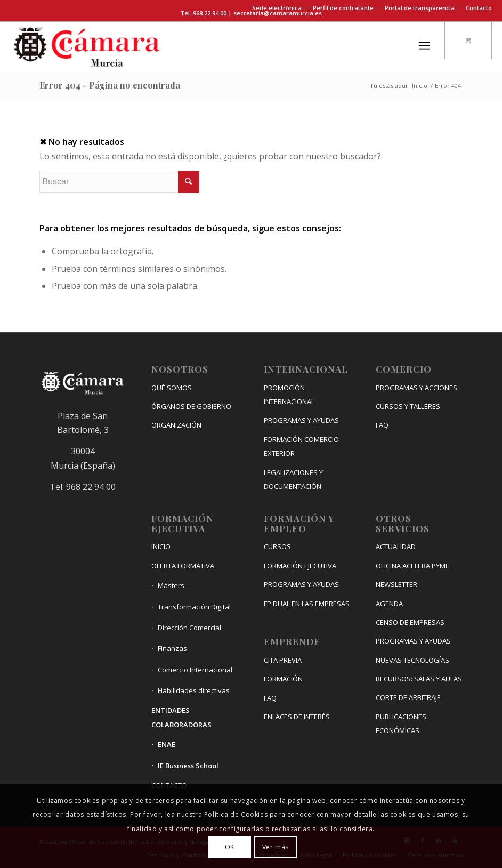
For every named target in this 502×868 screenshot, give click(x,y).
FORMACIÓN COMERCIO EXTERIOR (301, 446)
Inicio (420, 86)
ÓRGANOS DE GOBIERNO (191, 406)
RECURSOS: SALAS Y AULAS (419, 679)
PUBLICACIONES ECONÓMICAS (401, 724)
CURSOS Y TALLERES (408, 406)
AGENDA (389, 604)
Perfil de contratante (343, 8)
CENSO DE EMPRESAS (410, 622)
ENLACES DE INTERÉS (297, 717)
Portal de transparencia (420, 8)
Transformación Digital (194, 607)
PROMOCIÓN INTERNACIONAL (289, 395)
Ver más (276, 847)
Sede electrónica (277, 8)
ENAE (167, 744)
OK (230, 847)
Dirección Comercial (189, 628)
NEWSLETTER (396, 584)
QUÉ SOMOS (172, 388)
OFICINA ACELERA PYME (412, 566)
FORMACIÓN (283, 679)
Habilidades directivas (194, 690)
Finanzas (172, 648)
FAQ (270, 698)
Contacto (479, 8)
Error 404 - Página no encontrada (110, 85)
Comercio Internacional (195, 670)
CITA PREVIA (283, 660)
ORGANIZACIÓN (176, 425)
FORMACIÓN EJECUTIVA (300, 566)
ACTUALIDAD (396, 546)
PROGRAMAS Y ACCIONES (416, 388)
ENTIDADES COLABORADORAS (181, 717)
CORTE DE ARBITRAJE (408, 697)
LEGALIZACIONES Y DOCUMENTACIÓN (293, 479)
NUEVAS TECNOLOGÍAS (412, 660)
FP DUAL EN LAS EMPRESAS (307, 604)
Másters (171, 585)
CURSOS (277, 546)
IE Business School (188, 766)
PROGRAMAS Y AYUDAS (301, 420)
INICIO (161, 546)
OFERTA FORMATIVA (183, 566)
